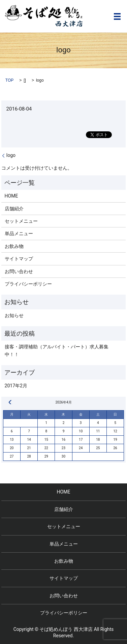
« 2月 (10, 402)
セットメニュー (21, 221)
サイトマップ (19, 259)
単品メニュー (19, 233)
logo (11, 155)
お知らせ (14, 315)
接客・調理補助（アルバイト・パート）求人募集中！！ (57, 350)
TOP (9, 80)
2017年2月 (16, 386)
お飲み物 (14, 246)
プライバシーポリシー (28, 284)
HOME (11, 196)
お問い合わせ (19, 271)
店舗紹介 (14, 209)
